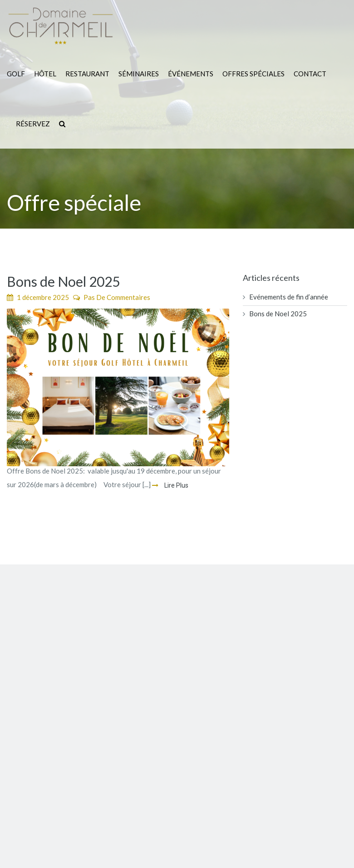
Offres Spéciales (253, 74)
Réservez (33, 124)
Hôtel (45, 74)
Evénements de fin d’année (289, 297)
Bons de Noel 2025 (63, 281)
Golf (16, 74)
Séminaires (139, 74)
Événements (191, 74)
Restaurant (87, 74)
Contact (310, 74)
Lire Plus (176, 485)
